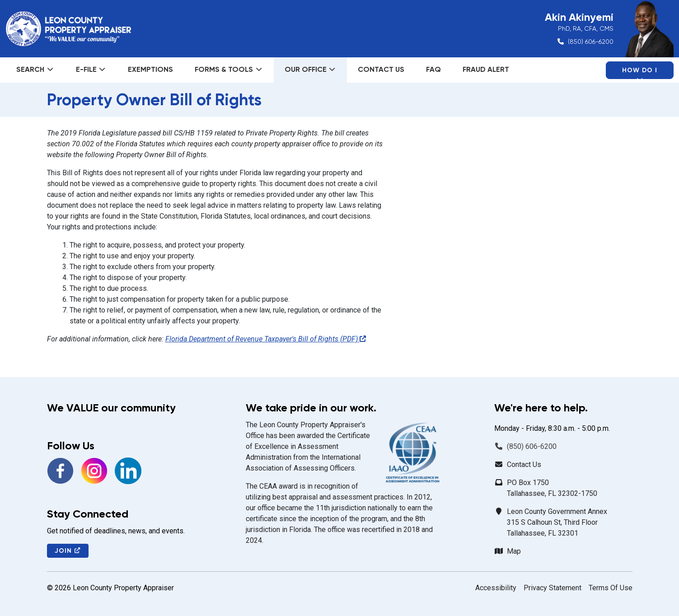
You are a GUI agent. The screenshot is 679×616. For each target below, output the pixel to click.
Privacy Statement (553, 588)
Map (514, 551)
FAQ (433, 69)
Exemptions (150, 69)
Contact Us (381, 69)
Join (68, 551)
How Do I (640, 73)
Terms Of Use (611, 588)
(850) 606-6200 (591, 42)
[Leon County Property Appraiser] (68, 29)
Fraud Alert (486, 69)
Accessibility (496, 588)
